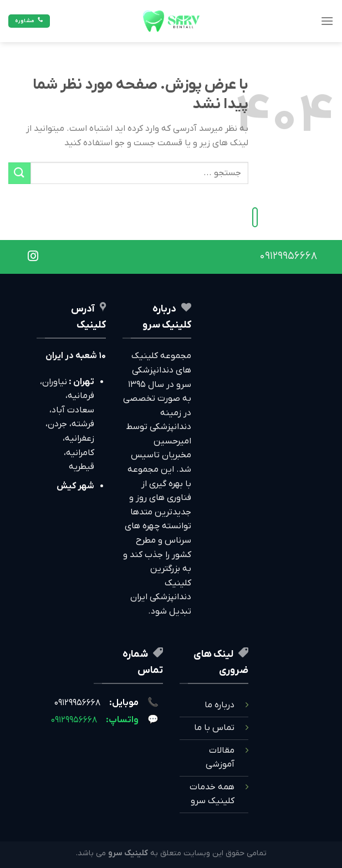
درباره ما (220, 705)
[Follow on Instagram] (33, 257)
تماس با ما (214, 728)
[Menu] (327, 21)
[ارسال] (19, 173)
